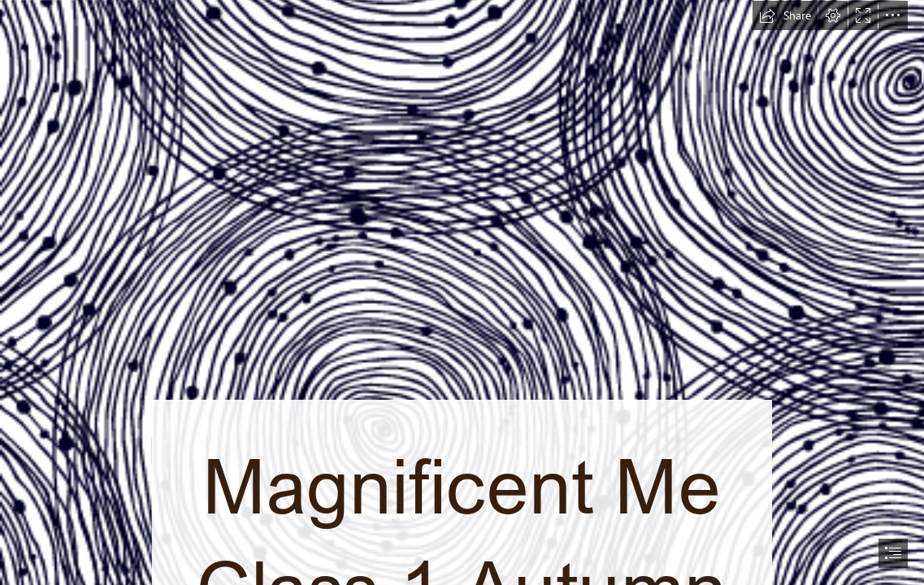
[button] (785, 15)
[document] (462, 292)
